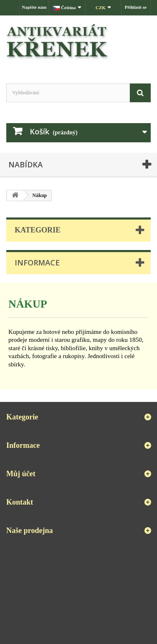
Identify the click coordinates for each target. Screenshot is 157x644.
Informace (37, 263)
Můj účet (21, 474)
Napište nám (34, 7)
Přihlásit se (136, 7)
